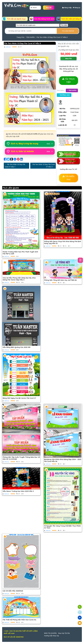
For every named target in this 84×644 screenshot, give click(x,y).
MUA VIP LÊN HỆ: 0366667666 (14, 637)
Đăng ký (77, 8)
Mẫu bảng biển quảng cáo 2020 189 (17, 347)
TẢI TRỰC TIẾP (70, 81)
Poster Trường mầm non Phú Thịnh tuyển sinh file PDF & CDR (20, 253)
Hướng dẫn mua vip (52, 636)
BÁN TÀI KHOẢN (50, 633)
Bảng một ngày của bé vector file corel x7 (19, 398)
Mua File (68, 58)
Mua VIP (49, 8)
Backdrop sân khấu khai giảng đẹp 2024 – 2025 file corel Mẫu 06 (63, 460)
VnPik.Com (8, 47)
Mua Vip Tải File (64, 633)
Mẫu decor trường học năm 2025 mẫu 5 (18, 491)
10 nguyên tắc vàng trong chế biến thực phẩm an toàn (63, 527)
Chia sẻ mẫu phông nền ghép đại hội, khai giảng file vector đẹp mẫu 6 (19, 279)
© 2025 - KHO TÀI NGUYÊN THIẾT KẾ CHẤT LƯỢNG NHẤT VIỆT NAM (21, 632)
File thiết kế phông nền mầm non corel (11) (19, 620)
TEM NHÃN (72, 90)
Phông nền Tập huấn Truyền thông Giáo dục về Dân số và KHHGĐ (21, 458)
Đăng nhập (68, 8)
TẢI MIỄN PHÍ (70, 178)
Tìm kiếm (64, 25)
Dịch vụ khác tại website (30, 151)
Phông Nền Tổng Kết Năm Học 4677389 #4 (60, 280)
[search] (68, 31)
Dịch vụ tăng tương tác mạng (30, 144)
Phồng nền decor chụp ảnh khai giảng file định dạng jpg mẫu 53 (63, 242)
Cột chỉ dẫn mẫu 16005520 (13, 591)
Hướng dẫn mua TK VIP (68, 169)
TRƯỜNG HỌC (65, 95)
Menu (35, 8)
